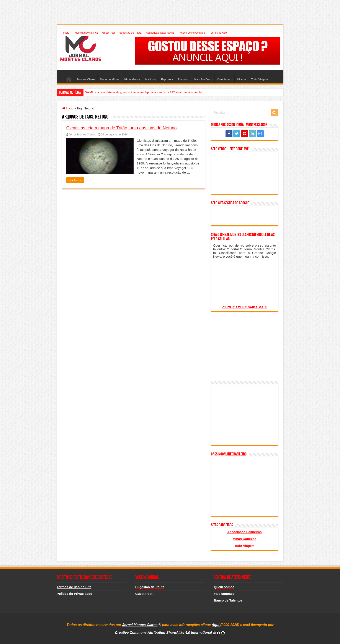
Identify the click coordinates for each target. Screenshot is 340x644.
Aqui (216, 625)
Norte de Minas (110, 79)
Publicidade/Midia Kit (86, 33)
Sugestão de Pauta (130, 33)
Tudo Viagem (260, 79)
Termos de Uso (218, 33)
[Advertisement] (170, 10)
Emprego (183, 79)
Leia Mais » (75, 180)
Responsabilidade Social (160, 33)
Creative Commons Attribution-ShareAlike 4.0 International (163, 633)
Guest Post (109, 33)
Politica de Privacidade (192, 33)
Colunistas (224, 79)
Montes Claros (86, 79)
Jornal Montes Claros (82, 134)
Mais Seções (202, 79)
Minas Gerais (132, 79)
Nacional (151, 79)
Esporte (166, 79)
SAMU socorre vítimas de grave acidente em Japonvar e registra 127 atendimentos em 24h (144, 92)
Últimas (242, 79)
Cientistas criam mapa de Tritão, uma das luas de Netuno (122, 128)
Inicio (66, 33)
